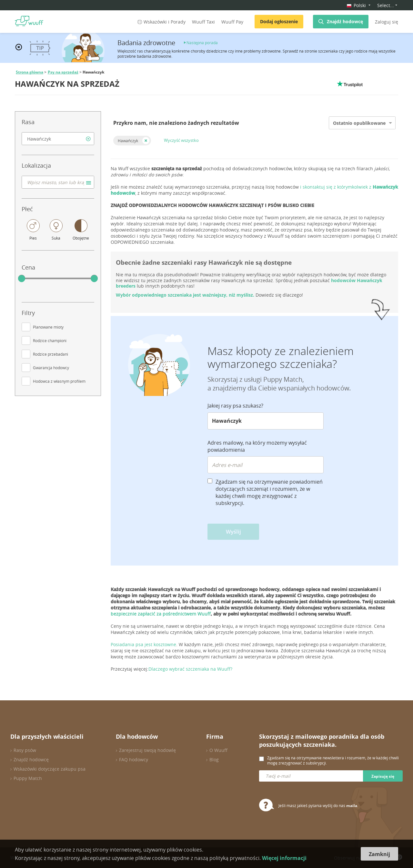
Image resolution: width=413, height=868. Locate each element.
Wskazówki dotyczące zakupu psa (50, 769)
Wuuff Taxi (203, 22)
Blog (214, 759)
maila (352, 806)
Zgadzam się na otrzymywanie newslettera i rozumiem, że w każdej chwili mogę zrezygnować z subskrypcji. (333, 760)
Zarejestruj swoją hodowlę (147, 750)
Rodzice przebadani (50, 354)
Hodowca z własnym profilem (59, 381)
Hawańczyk (128, 141)
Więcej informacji (284, 858)
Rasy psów (25, 750)
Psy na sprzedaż (63, 72)
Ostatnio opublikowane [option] (359, 123)
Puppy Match (28, 778)
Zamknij (379, 854)
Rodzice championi (50, 340)
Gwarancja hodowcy (51, 368)
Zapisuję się (383, 776)
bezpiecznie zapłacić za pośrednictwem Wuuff (161, 614)
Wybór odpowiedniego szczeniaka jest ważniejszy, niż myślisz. (186, 295)
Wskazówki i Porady (161, 22)
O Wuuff (218, 750)
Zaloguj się (387, 22)
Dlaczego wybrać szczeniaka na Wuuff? (190, 669)
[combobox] (58, 139)
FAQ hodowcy (134, 759)
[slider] (22, 279)
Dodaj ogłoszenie (279, 21)
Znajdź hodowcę (345, 21)
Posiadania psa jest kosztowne (143, 644)
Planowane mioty (48, 327)
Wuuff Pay (232, 22)
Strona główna (30, 72)
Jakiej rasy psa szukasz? (235, 406)
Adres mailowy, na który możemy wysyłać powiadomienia (257, 446)
